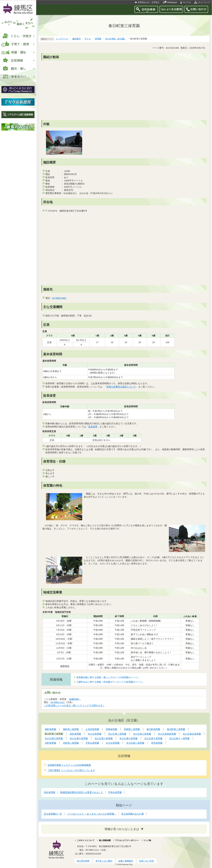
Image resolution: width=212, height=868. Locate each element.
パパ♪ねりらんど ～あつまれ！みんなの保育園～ (92, 814)
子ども (88, 39)
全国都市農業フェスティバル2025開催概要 (69, 765)
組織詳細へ (75, 699)
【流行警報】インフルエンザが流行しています (71, 770)
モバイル (187, 2)
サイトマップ (204, 2)
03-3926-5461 (59, 298)
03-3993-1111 (58, 702)
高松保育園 (50, 792)
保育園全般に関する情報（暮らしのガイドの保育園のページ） (108, 677)
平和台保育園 (115, 792)
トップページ (62, 39)
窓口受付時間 (83, 861)
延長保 (92, 427)
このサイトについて (86, 840)
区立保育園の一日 (53, 814)
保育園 (98, 39)
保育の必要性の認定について (121, 387)
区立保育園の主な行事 (133, 814)
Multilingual (172, 2)
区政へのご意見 (147, 861)
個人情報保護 (105, 840)
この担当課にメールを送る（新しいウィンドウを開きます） (74, 705)
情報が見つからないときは (122, 829)
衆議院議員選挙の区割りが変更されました (82, 792)
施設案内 (76, 39)
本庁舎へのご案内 (104, 861)
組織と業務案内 (126, 861)
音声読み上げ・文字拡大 (149, 2)
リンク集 (147, 840)
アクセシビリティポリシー (127, 840)
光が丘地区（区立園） (116, 39)
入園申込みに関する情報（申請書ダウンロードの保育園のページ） (110, 682)
